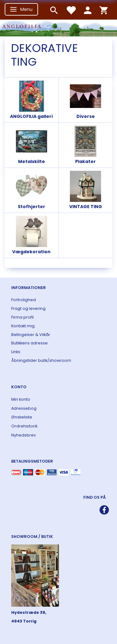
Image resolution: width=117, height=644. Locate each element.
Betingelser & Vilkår (31, 335)
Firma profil (22, 317)
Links (16, 352)
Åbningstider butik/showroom (41, 360)
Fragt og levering (28, 308)
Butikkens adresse (29, 343)
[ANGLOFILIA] (58, 27)
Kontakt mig (23, 326)
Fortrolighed (24, 300)
